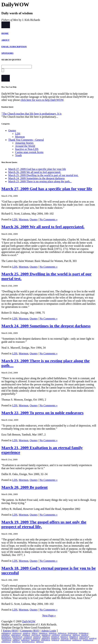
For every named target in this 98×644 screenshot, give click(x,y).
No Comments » (48, 219)
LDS (18, 134)
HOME (5, 33)
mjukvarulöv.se (66, 640)
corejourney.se (66, 635)
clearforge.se (46, 635)
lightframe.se (45, 640)
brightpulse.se (84, 633)
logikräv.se (55, 640)
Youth (18, 155)
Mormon (20, 137)
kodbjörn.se (74, 638)
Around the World (25, 146)
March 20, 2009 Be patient (25, 487)
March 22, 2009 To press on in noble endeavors (42, 413)
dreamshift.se (6, 637)
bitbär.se (35, 633)
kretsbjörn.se (7, 640)
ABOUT (5, 40)
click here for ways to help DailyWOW (42, 100)
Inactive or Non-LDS (27, 149)
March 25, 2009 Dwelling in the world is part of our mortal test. (43, 175)
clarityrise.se (36, 635)
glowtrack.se (17, 638)
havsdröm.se (27, 638)
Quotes (12, 131)
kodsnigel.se (84, 638)
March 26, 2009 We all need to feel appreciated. (35, 172)
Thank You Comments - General (26, 140)
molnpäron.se (6, 642)
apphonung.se (6, 633)
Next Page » (49, 616)
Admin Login (49, 631)
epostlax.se (37, 637)
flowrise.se (64, 637)
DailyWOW (29, 621)
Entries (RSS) (10, 631)
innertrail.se (46, 638)
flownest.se (55, 637)
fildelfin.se (46, 637)
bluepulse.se (43, 633)
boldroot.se (53, 633)
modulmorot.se (88, 640)
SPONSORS (7, 53)
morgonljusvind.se (28, 642)
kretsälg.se (93, 638)
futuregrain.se (84, 637)
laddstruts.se (25, 640)
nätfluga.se (40, 642)
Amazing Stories (24, 143)
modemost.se (77, 640)
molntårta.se (16, 642)
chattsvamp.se (16, 635)
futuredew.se (74, 637)
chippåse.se (26, 635)
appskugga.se (17, 633)
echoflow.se (28, 637)
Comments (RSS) (30, 631)
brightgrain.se (73, 633)
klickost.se (65, 638)
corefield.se (56, 635)
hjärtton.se (37, 638)
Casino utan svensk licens (29, 152)
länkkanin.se (35, 640)
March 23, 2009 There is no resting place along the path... (40, 181)
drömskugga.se (17, 637)
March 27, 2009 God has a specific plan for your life (37, 169)
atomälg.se (27, 633)
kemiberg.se (55, 638)
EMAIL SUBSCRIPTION (14, 47)
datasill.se (85, 635)
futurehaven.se (6, 638)
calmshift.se (5, 635)
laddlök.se (16, 640)
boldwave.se (62, 633)
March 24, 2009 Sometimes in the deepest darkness (36, 178)
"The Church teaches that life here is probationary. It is (31, 114)
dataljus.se (76, 635)
